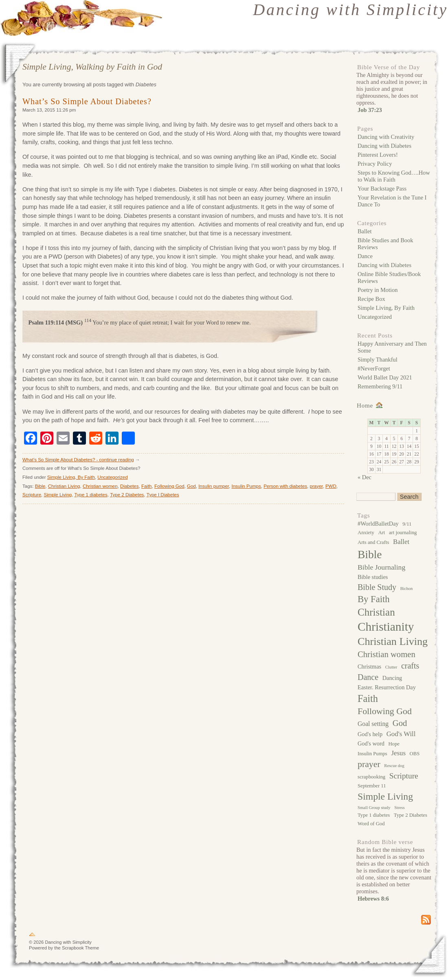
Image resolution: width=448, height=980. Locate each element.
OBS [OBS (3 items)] (415, 754)
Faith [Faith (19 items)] (368, 698)
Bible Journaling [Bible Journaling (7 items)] (381, 567)
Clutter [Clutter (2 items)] (391, 667)
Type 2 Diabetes (127, 495)
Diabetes (129, 486)
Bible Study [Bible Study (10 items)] (377, 587)
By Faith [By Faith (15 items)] (374, 599)
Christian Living (64, 486)
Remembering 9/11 (380, 386)
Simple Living (58, 495)
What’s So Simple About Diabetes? (87, 101)
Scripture (32, 495)
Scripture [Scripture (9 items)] (404, 776)
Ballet (365, 231)
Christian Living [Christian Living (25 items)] (393, 641)
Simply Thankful (378, 360)
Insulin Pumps (246, 486)
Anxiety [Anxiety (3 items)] (366, 533)
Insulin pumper (214, 486)
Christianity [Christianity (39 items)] (386, 627)
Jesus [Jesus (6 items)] (398, 753)
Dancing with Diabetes (384, 146)
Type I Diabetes (163, 495)
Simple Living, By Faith (71, 477)
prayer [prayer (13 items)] (369, 764)
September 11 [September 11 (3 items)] (372, 786)
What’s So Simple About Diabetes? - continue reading (78, 460)
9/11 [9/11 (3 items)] (407, 524)
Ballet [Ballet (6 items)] (401, 542)
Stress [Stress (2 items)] (399, 808)
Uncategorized (112, 477)
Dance (365, 256)
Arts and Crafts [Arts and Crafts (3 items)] (373, 542)
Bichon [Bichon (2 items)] (407, 589)
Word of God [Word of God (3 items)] (371, 824)
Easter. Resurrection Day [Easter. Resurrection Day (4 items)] (387, 687)
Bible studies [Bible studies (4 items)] (373, 577)
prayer (316, 486)
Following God (169, 486)
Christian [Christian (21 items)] (376, 612)
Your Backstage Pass (382, 189)
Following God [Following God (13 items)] (385, 711)
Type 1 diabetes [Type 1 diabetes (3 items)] (374, 815)
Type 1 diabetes (91, 495)
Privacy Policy (375, 164)
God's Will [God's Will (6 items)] (401, 734)
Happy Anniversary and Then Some (392, 347)
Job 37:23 (370, 110)
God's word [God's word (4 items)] (371, 743)
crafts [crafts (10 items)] (410, 666)
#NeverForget (374, 368)
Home (365, 406)
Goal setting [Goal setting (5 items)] (373, 724)
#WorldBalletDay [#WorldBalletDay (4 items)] (378, 524)
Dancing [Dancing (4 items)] (392, 678)
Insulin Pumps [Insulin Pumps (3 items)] (372, 754)
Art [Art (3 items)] (381, 533)
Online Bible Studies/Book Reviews (389, 277)
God (191, 486)
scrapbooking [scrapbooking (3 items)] (371, 777)
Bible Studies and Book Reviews (385, 244)
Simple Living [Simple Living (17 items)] (385, 796)
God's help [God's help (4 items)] (370, 734)
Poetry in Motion (378, 290)
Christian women (100, 486)
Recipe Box (371, 299)
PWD (331, 486)
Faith (147, 486)
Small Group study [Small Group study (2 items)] (374, 808)
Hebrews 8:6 (373, 899)
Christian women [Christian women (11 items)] (387, 654)
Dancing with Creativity (386, 137)
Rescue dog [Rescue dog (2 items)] (394, 766)
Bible (40, 486)
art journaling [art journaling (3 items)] (403, 533)
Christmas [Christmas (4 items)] (369, 666)
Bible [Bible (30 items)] (370, 554)
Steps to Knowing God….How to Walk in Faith (394, 176)
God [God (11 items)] (400, 723)
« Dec (365, 477)
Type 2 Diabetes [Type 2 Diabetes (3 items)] (411, 815)
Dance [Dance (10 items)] (368, 677)
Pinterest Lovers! (378, 155)
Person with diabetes (285, 486)
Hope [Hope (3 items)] (394, 744)
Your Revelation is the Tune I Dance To (392, 201)
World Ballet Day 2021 (385, 377)
